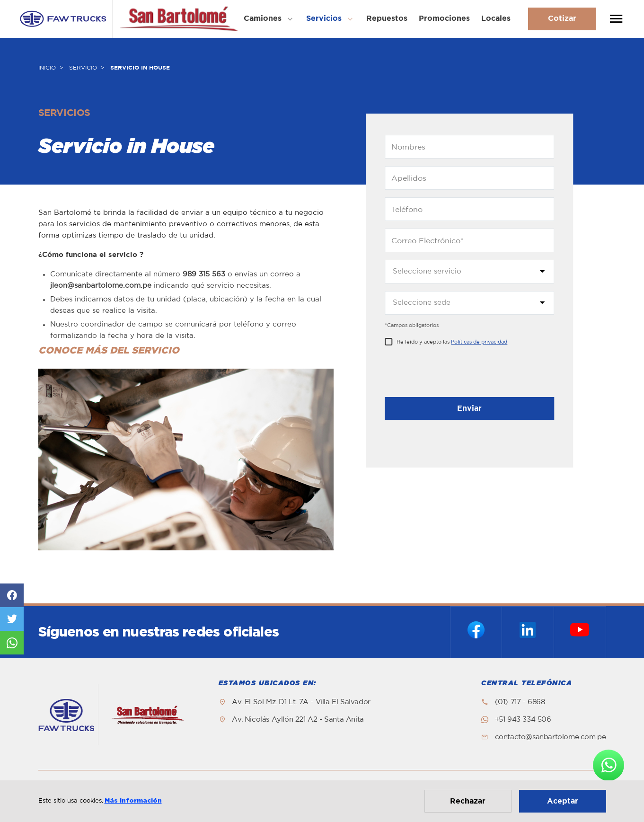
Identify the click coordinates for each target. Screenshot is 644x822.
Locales (496, 18)
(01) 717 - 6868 (520, 702)
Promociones (444, 18)
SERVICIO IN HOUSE (140, 68)
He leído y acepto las (452, 342)
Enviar (469, 408)
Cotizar (562, 18)
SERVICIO (83, 68)
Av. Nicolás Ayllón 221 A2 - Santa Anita (298, 720)
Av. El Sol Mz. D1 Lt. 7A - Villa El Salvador (301, 702)
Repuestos (387, 18)
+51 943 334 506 (523, 720)
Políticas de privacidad (479, 342)
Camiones (263, 18)
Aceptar (563, 801)
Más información (133, 801)
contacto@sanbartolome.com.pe (551, 737)
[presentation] (457, 374)
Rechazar (468, 801)
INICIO (47, 68)
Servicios (324, 18)
